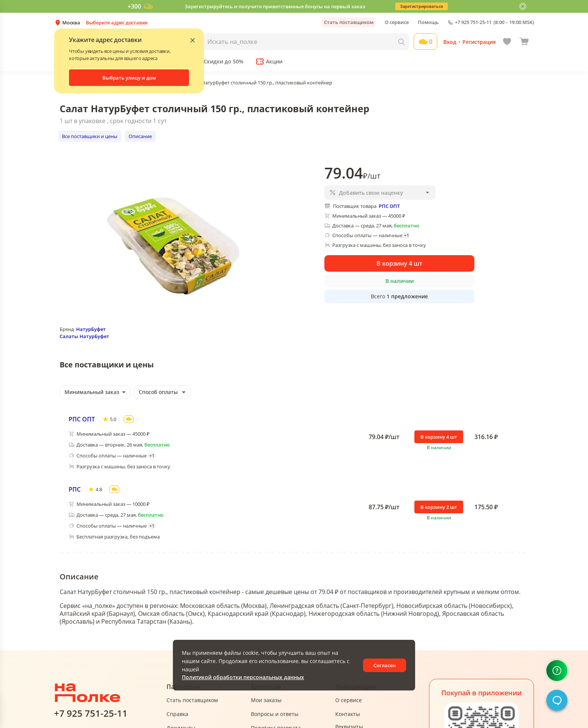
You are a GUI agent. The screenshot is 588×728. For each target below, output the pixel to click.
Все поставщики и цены (90, 136)
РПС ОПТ (82, 419)
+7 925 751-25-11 (473, 22)
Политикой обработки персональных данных (243, 677)
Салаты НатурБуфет (84, 336)
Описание (140, 136)
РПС (75, 489)
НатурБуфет (91, 329)
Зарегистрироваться (421, 6)
